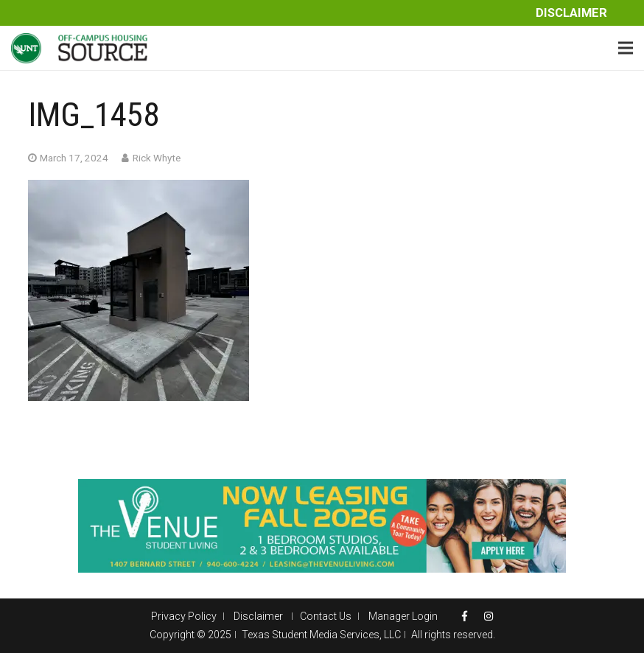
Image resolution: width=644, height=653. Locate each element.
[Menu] (626, 48)
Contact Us (326, 616)
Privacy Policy (184, 616)
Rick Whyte (157, 158)
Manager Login (403, 616)
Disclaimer (571, 13)
